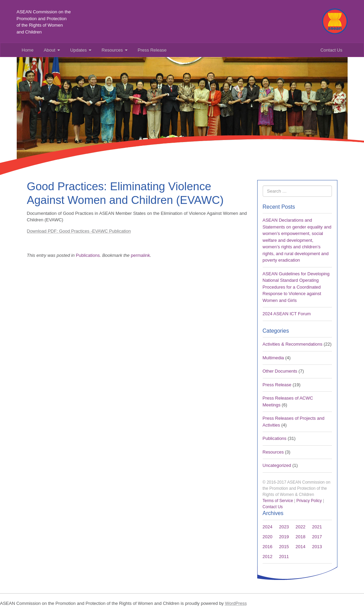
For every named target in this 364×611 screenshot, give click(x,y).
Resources (115, 50)
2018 (300, 537)
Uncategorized (277, 465)
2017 (317, 537)
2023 (284, 527)
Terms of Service (278, 501)
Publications (275, 438)
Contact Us (331, 50)
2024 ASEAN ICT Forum (287, 314)
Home (28, 50)
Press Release (152, 50)
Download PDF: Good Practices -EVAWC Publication (79, 231)
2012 (268, 557)
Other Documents (280, 371)
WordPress (236, 603)
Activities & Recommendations (293, 344)
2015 (284, 547)
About (52, 50)
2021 (317, 527)
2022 (300, 527)
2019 (284, 537)
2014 (300, 547)
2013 (317, 547)
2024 (268, 527)
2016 (268, 547)
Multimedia (273, 358)
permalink (140, 255)
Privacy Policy (309, 501)
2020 (268, 537)
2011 (284, 557)
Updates (81, 50)
